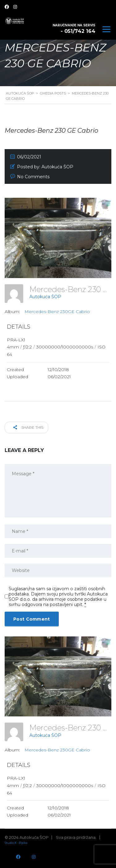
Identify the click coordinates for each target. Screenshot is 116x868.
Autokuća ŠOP (45, 297)
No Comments (33, 177)
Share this (28, 427)
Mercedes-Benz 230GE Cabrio (57, 312)
